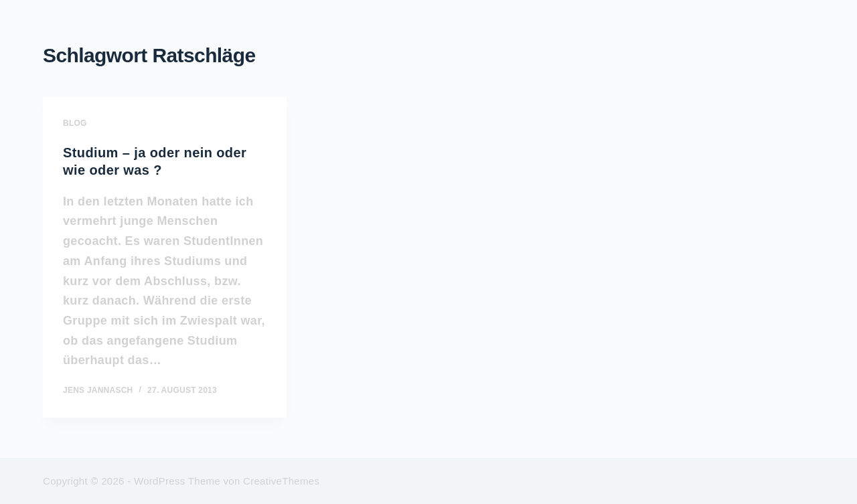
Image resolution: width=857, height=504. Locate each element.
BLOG (75, 123)
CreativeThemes (281, 481)
